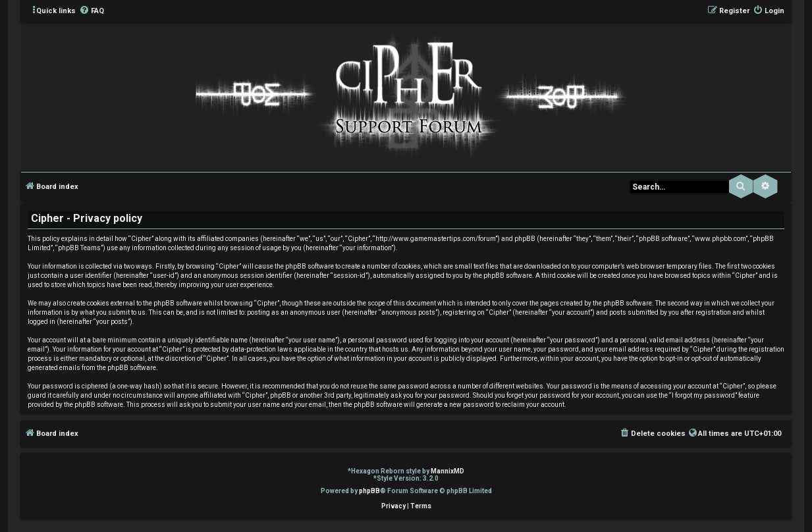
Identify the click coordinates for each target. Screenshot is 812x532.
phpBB (369, 491)
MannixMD (447, 471)
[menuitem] (92, 11)
